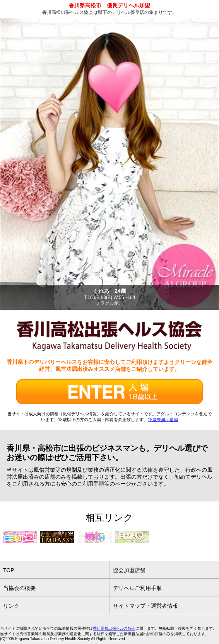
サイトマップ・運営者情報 (145, 606)
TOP (9, 570)
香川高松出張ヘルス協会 (114, 628)
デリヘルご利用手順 (137, 588)
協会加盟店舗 (129, 570)
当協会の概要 (19, 588)
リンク (11, 606)
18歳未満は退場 (163, 420)
